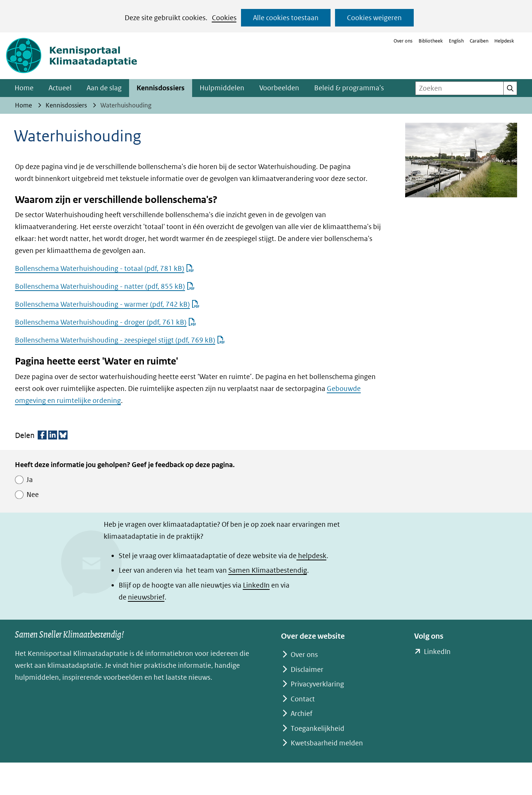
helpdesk (312, 556)
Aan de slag (104, 88)
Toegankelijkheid (317, 728)
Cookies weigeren (374, 18)
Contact (303, 699)
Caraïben (479, 41)
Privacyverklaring (317, 684)
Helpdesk (504, 41)
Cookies (224, 18)
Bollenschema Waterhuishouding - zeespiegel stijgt (120, 340)
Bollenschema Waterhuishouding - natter (105, 286)
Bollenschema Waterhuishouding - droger (106, 322)
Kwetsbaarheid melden (327, 743)
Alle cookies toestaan (286, 18)
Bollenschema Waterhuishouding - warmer (107, 304)
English (456, 41)
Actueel (60, 88)
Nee (33, 494)
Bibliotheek (431, 41)
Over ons (403, 41)
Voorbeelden (279, 88)
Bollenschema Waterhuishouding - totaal (104, 268)
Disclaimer (307, 669)
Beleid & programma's (349, 88)
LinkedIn (256, 585)
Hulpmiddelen (222, 88)
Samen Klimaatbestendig (268, 570)
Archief (301, 713)
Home (24, 88)
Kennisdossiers (161, 88)
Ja (30, 480)
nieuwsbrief (146, 597)
